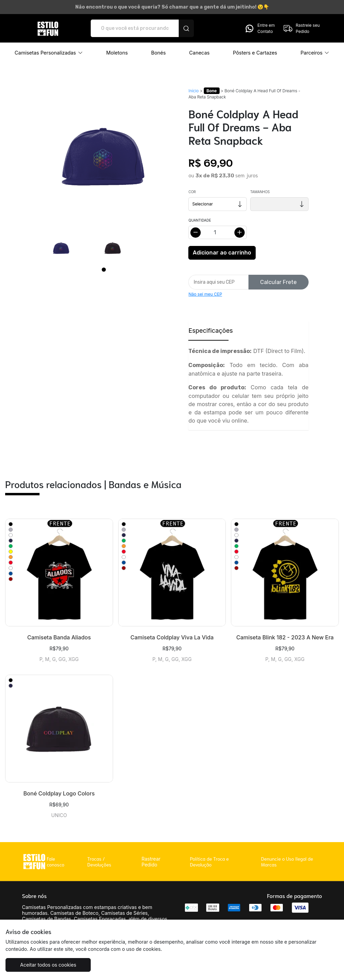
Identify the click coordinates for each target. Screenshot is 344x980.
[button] (49, 53)
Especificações (208, 330)
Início (193, 91)
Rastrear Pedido (151, 862)
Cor (192, 192)
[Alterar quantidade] (218, 232)
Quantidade (199, 220)
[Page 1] (104, 270)
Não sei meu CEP (205, 294)
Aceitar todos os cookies (47, 965)
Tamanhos (260, 192)
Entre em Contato (259, 28)
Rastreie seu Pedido (301, 28)
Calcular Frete (278, 282)
